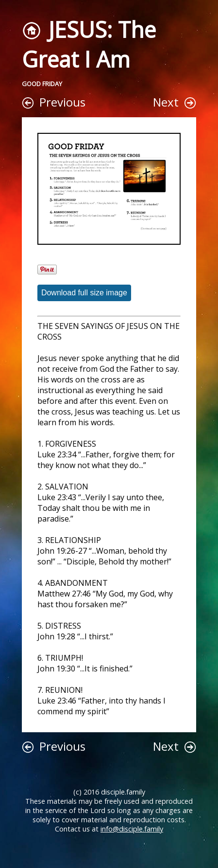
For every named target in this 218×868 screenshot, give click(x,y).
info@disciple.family (132, 829)
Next (166, 102)
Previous (62, 102)
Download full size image (84, 293)
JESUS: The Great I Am (89, 44)
